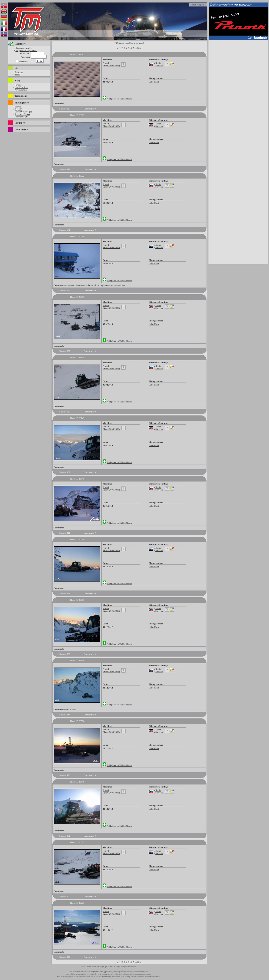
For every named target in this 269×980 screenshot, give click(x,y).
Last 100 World (23, 112)
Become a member (24, 48)
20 (138, 48)
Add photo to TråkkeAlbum (119, 99)
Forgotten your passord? (26, 50)
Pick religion (198, 5)
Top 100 (18, 109)
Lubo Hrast (154, 82)
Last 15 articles (22, 87)
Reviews (19, 85)
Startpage (19, 72)
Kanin (158, 63)
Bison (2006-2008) (111, 66)
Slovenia (159, 66)
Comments (21, 117)
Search (18, 107)
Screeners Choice (23, 114)
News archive (21, 90)
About (17, 75)
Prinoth (106, 63)
